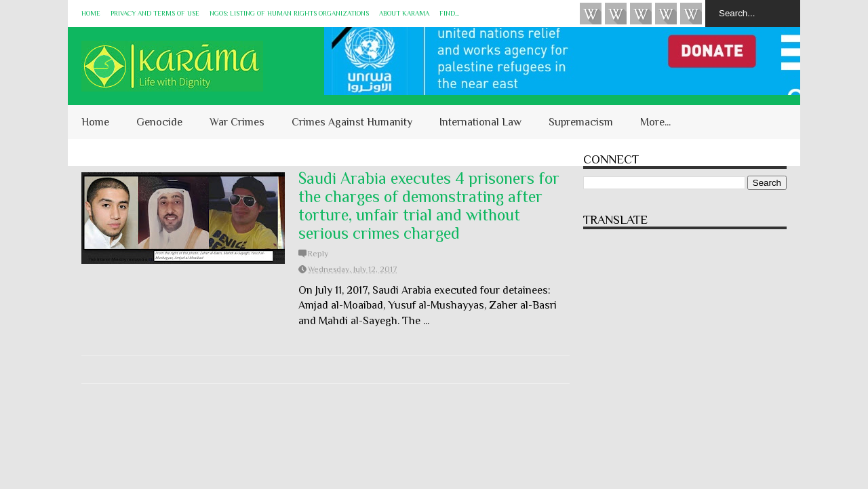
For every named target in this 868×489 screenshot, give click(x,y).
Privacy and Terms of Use (155, 13)
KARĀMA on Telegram (691, 14)
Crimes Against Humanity (352, 122)
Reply (318, 254)
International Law (480, 122)
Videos (591, 14)
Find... (449, 13)
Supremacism (581, 122)
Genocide (159, 122)
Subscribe (641, 14)
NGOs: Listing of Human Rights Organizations (289, 13)
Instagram (666, 14)
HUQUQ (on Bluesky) (616, 14)
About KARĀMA (404, 13)
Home (91, 13)
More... (655, 122)
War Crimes (237, 122)
